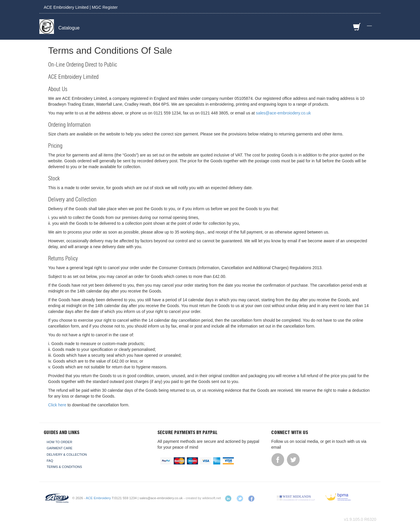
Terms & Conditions (64, 467)
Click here (57, 405)
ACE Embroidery (98, 498)
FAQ (50, 461)
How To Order (60, 442)
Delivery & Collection (67, 455)
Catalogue (69, 28)
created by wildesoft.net (203, 498)
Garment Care (60, 448)
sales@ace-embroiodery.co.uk (283, 113)
